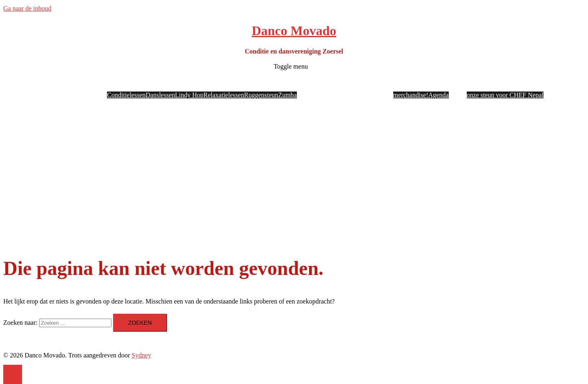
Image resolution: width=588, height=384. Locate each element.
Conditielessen (126, 95)
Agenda (439, 95)
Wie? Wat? (75, 84)
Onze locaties (357, 84)
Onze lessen (194, 84)
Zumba (287, 95)
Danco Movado (294, 31)
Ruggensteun (261, 95)
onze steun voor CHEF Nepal (505, 95)
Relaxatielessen (224, 95)
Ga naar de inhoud (27, 8)
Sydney (141, 355)
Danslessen (160, 95)
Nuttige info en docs (412, 84)
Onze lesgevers (318, 84)
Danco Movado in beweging (497, 84)
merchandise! (411, 95)
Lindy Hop (189, 95)
